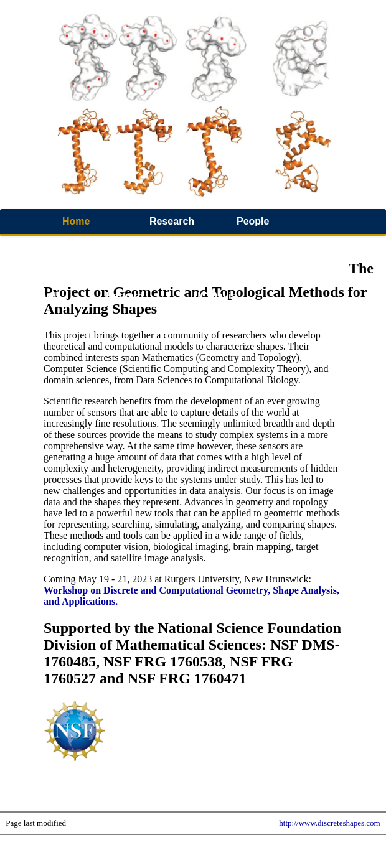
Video (119, 246)
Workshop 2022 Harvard (55, 283)
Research (172, 221)
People (253, 221)
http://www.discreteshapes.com (329, 823)
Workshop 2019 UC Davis (230, 283)
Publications (48, 246)
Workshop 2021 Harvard (143, 283)
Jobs (292, 271)
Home (76, 221)
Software (214, 246)
